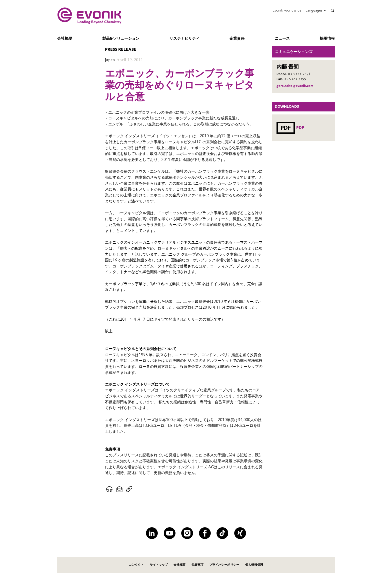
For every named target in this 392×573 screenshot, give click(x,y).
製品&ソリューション (121, 38)
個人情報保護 (254, 565)
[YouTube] (170, 533)
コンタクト (136, 565)
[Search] (332, 10)
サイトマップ (159, 565)
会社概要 (65, 38)
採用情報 (327, 38)
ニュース (282, 38)
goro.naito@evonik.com (295, 86)
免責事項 (197, 565)
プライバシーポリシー (224, 565)
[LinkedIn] (152, 533)
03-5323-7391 (299, 74)
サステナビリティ (184, 38)
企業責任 (237, 38)
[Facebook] (205, 533)
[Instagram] (187, 533)
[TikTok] (222, 533)
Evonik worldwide (287, 10)
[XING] (240, 533)
